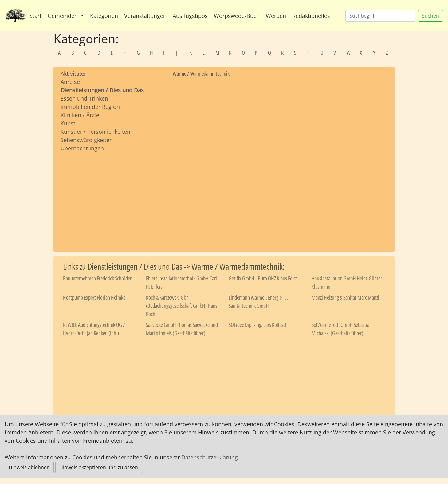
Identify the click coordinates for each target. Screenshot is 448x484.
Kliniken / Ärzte (80, 115)
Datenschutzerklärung (210, 457)
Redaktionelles (311, 16)
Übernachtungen (82, 148)
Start (35, 16)
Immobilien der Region (90, 107)
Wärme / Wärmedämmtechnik (201, 73)
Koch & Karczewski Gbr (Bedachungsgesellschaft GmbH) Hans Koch (182, 306)
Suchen (430, 16)
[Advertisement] (112, 196)
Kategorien (104, 16)
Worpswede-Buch (237, 16)
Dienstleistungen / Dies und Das (102, 90)
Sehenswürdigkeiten (87, 140)
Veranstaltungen (145, 16)
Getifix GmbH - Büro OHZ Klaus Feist (263, 278)
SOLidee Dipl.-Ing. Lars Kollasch (258, 325)
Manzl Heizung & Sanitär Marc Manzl (345, 297)
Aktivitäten (74, 73)
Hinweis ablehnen (29, 467)
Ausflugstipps (190, 16)
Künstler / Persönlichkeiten (95, 132)
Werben (276, 16)
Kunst (68, 123)
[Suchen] (380, 16)
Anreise (70, 82)
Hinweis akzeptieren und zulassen (99, 467)
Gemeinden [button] (63, 16)
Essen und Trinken (84, 98)
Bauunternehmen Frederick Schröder (97, 278)
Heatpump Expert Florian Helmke (94, 297)
